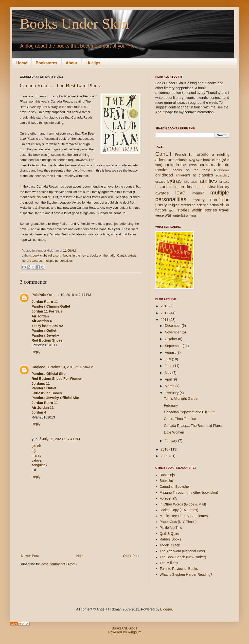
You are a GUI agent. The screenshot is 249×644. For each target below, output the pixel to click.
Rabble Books (170, 539)
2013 (165, 306)
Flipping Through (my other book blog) (189, 492)
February (172, 393)
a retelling (221, 155)
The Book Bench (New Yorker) (183, 557)
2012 (165, 313)
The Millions (169, 563)
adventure (165, 160)
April (169, 379)
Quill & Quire (169, 534)
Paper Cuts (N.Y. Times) (178, 522)
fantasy (224, 182)
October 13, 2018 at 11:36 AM (71, 367)
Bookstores (46, 63)
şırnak (36, 446)
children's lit (186, 175)
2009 (165, 456)
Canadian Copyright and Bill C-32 (190, 412)
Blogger (166, 609)
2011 (165, 320)
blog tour (195, 160)
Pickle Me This (171, 528)
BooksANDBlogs (124, 628)
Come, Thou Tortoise (180, 419)
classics (206, 175)
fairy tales (190, 182)
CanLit (122, 256)
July (168, 359)
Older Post (131, 556)
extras (132, 256)
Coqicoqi (39, 367)
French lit (183, 155)
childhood (164, 175)
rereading (188, 205)
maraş (36, 455)
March (170, 386)
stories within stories (197, 210)
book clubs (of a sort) (47, 256)
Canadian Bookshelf (175, 487)
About (71, 63)
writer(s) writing (184, 215)
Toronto (202, 154)
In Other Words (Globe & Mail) (183, 504)
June (169, 366)
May (168, 373)
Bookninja (167, 475)
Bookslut (166, 481)
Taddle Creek (170, 545)
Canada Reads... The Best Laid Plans (60, 85)
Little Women (174, 432)
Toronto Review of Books (179, 569)
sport (172, 210)
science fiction (208, 205)
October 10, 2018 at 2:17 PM (69, 295)
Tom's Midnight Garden (182, 399)
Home (22, 63)
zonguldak (39, 465)
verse (160, 215)
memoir (198, 193)
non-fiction (220, 200)
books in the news (76, 256)
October (171, 339)
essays (160, 182)
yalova (36, 460)
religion (174, 205)
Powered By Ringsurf (124, 632)
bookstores (222, 170)
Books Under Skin (74, 24)
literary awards (32, 261)
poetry (161, 205)
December (173, 326)
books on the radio (103, 256)
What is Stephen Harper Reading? (186, 574)
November (173, 332)
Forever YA (168, 498)
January (171, 441)
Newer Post (30, 556)
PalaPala (39, 295)
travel (224, 210)
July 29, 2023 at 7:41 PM (61, 439)
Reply (36, 352)
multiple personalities (58, 261)
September (174, 346)
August (170, 352)
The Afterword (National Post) (182, 551)
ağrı (35, 451)
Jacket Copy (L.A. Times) (179, 510)
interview (209, 187)
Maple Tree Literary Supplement (184, 516)
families (208, 181)
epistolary (223, 175)
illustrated (193, 187)
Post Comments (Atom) (59, 564)
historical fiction (170, 187)
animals (181, 160)
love (180, 193)
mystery (199, 200)
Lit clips (93, 63)
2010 (165, 449)
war (168, 215)
